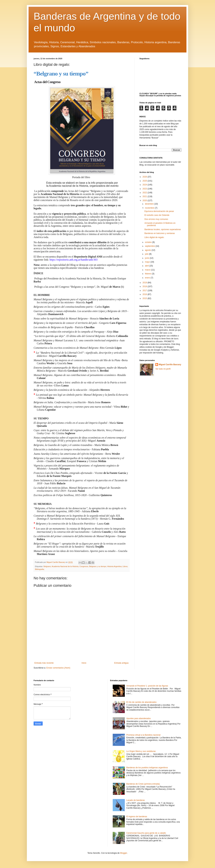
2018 (145, 286)
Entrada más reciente (44, 663)
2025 (145, 181)
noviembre (150, 208)
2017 (145, 291)
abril (147, 266)
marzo (148, 270)
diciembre (150, 204)
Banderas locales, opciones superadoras (163, 229)
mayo (148, 262)
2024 (145, 185)
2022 (145, 193)
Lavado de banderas (135, 800)
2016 (145, 294)
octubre (149, 242)
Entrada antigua (121, 663)
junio (147, 258)
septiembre (150, 246)
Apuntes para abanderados (138, 718)
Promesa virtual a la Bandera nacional (143, 735)
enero (148, 278)
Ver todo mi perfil (163, 369)
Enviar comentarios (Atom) (58, 668)
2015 (145, 298)
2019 (145, 283)
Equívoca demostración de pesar (159, 211)
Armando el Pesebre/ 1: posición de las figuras (147, 686)
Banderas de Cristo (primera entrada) (143, 784)
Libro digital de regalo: (154, 237)
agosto (148, 250)
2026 (145, 177)
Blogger (124, 853)
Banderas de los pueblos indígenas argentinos (147, 768)
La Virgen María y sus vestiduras (141, 751)
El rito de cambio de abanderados (141, 702)
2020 (145, 201)
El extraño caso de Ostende (157, 215)
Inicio (84, 663)
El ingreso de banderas (137, 817)
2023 (145, 189)
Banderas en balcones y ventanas (160, 233)
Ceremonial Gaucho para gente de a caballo (146, 833)
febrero (148, 274)
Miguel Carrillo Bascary (170, 365)
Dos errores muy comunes (156, 219)
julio (147, 254)
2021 (145, 196)
